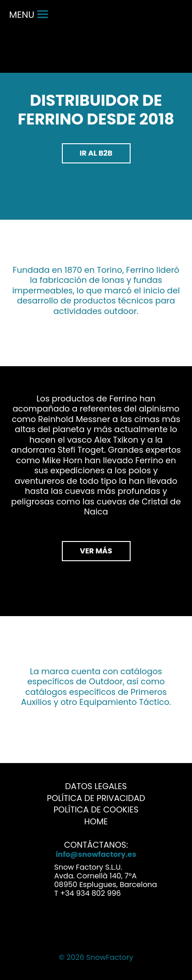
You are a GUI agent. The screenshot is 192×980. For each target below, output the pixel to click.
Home (96, 821)
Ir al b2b (96, 153)
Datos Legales (96, 786)
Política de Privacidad (96, 798)
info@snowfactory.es (96, 854)
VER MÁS (96, 551)
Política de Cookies (96, 809)
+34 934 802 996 (90, 893)
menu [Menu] (29, 15)
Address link (41, 874)
